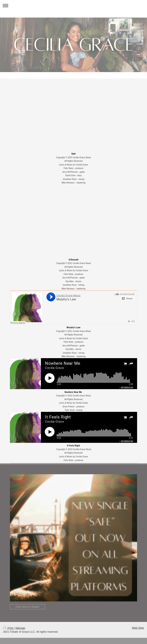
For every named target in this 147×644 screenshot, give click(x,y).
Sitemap (20, 628)
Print (8, 628)
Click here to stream (27, 607)
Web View (138, 628)
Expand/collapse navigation (73, 5)
